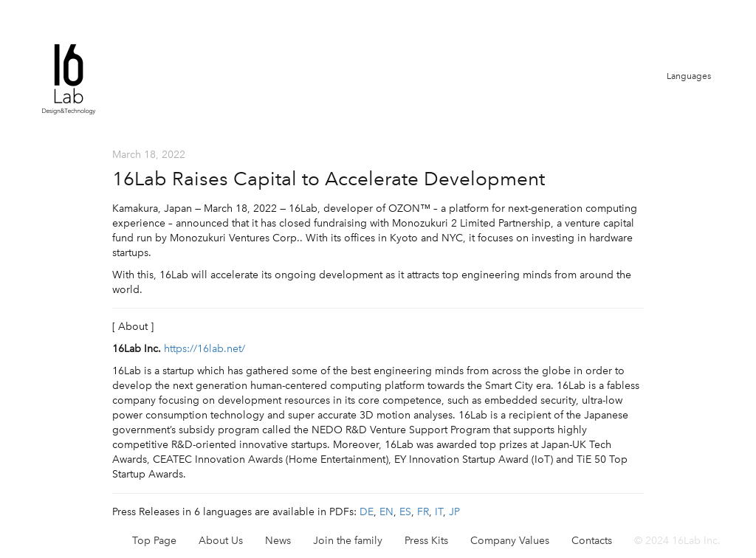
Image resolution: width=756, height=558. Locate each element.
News (278, 541)
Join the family (348, 541)
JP (454, 512)
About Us (221, 541)
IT (439, 512)
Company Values (510, 541)
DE (367, 512)
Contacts (592, 541)
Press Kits (426, 541)
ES (405, 512)
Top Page (154, 541)
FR (423, 512)
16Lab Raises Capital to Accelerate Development (329, 179)
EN (386, 512)
